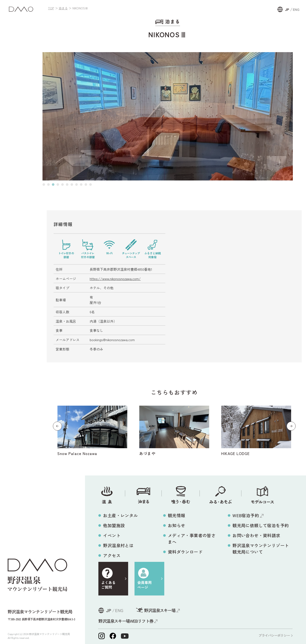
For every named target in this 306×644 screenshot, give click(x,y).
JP (287, 9)
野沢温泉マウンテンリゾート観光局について (261, 549)
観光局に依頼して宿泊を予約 (261, 525)
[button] (44, 185)
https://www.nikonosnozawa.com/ (115, 279)
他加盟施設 (114, 525)
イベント (112, 535)
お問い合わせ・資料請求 (256, 535)
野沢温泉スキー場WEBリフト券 (126, 621)
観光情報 (177, 515)
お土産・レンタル (120, 515)
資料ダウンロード (185, 552)
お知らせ (177, 525)
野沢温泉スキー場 (160, 610)
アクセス (112, 555)
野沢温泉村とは (118, 545)
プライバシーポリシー (274, 635)
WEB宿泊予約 (246, 515)
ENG (296, 9)
